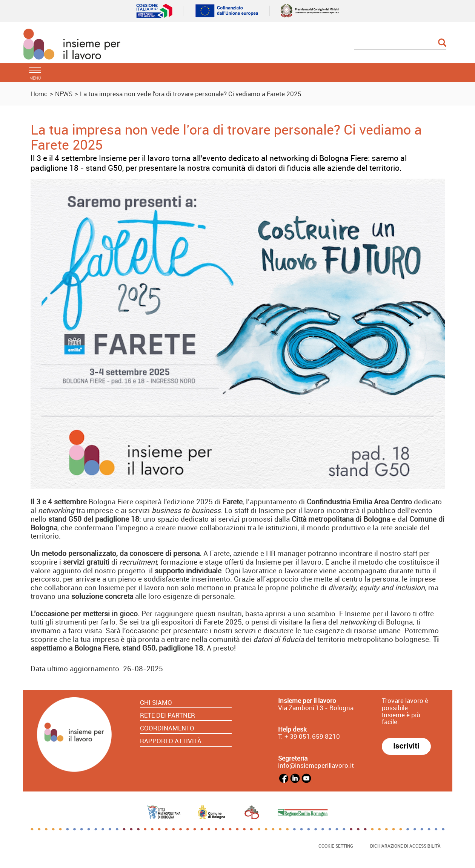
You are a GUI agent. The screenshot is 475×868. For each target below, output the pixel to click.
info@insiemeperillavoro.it (316, 765)
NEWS (64, 94)
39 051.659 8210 (314, 736)
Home (39, 94)
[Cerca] (400, 43)
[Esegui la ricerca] (442, 43)
